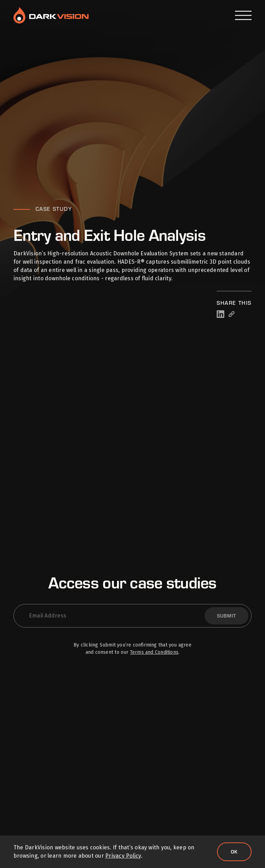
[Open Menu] (243, 15)
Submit (227, 616)
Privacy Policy (123, 856)
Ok (234, 852)
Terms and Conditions (154, 652)
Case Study (54, 209)
